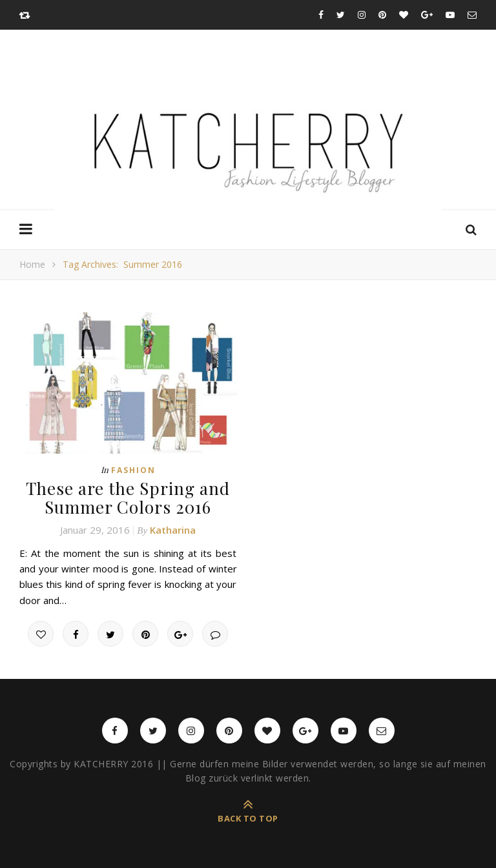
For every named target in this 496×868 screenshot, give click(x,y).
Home (32, 264)
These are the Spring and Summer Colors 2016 (128, 498)
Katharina (173, 530)
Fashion (133, 470)
